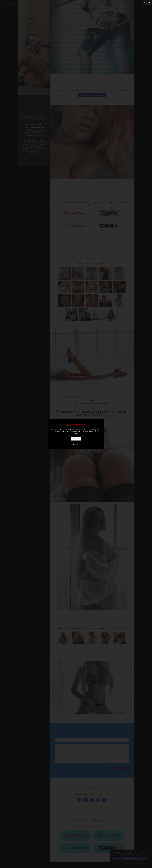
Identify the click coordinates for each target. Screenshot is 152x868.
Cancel (76, 445)
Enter (76, 438)
